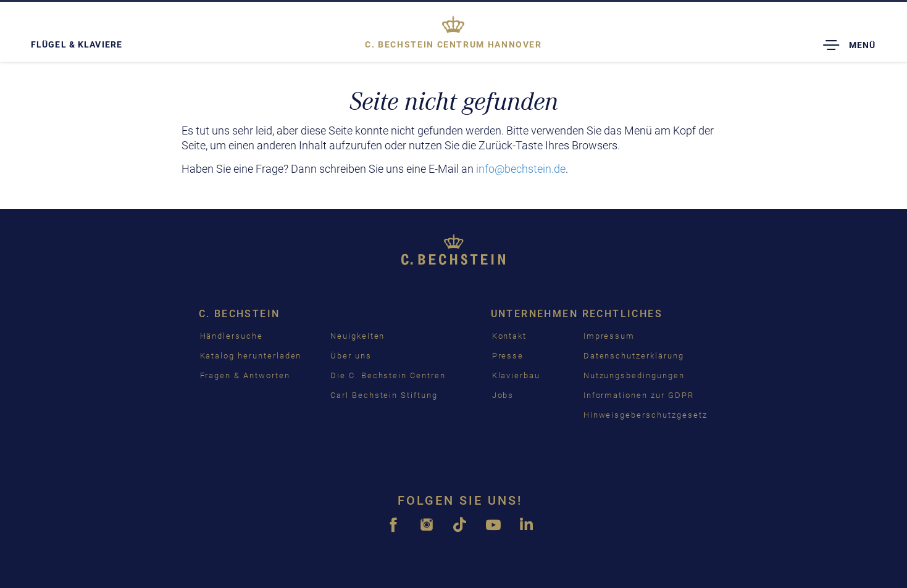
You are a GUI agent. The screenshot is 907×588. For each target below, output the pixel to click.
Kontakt (510, 336)
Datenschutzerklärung (634, 356)
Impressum (609, 336)
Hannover (454, 44)
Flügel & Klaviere (77, 44)
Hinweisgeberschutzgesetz (646, 415)
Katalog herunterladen (251, 356)
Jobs (503, 395)
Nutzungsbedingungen (634, 375)
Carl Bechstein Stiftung (384, 395)
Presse (508, 356)
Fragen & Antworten (245, 375)
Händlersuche (232, 336)
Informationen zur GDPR (639, 395)
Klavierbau (516, 375)
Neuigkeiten (357, 336)
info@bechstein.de (521, 169)
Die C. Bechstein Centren (388, 375)
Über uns (351, 356)
